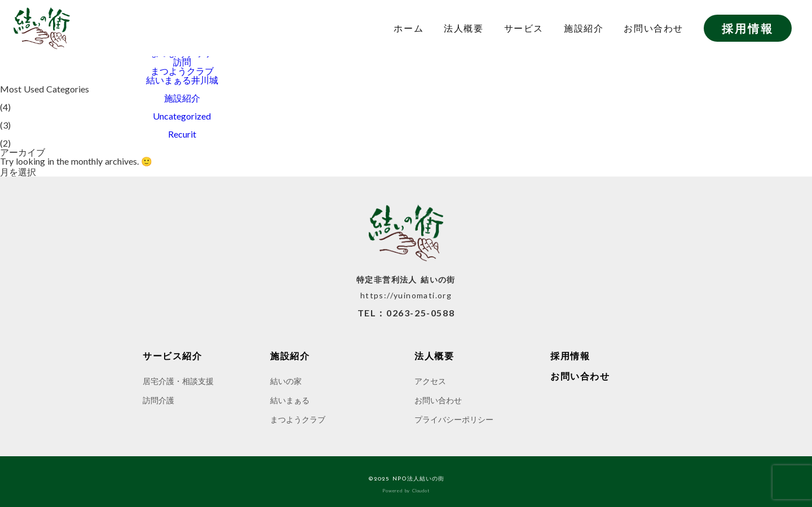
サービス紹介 (173, 356)
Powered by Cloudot (406, 491)
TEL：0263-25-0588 (406, 313)
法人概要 (464, 28)
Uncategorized (182, 116)
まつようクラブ (182, 71)
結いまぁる (290, 400)
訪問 (182, 62)
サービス (524, 28)
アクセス (430, 381)
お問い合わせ (654, 28)
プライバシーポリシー (454, 419)
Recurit (182, 134)
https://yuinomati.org (406, 296)
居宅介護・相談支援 (178, 381)
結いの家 (286, 381)
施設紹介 (584, 28)
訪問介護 (158, 400)
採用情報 (748, 28)
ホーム (409, 28)
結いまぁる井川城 (182, 80)
